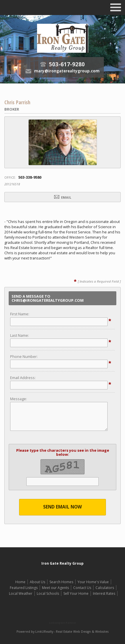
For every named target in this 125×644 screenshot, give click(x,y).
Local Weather (21, 593)
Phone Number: (24, 356)
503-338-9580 (30, 177)
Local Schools (48, 593)
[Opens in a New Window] (62, 614)
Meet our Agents (55, 588)
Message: (19, 399)
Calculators (105, 588)
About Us (37, 582)
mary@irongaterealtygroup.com (67, 71)
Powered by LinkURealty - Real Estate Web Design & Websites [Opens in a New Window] (62, 632)
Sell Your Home (76, 593)
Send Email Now (62, 507)
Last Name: (20, 335)
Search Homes (61, 582)
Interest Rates (104, 593)
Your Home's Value (93, 582)
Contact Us (82, 588)
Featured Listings (24, 588)
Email (63, 197)
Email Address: (23, 378)
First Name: (20, 314)
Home (20, 582)
